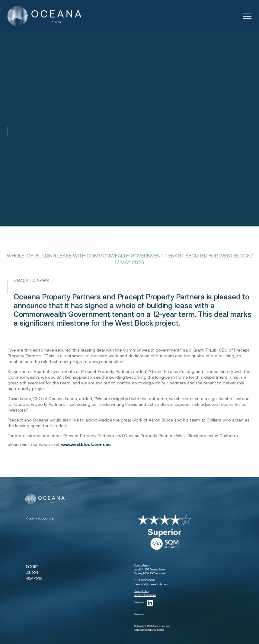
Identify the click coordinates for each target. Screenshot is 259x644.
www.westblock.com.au (86, 444)
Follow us (144, 603)
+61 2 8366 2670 (145, 580)
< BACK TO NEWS (31, 280)
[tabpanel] (129, 129)
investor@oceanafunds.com (152, 584)
